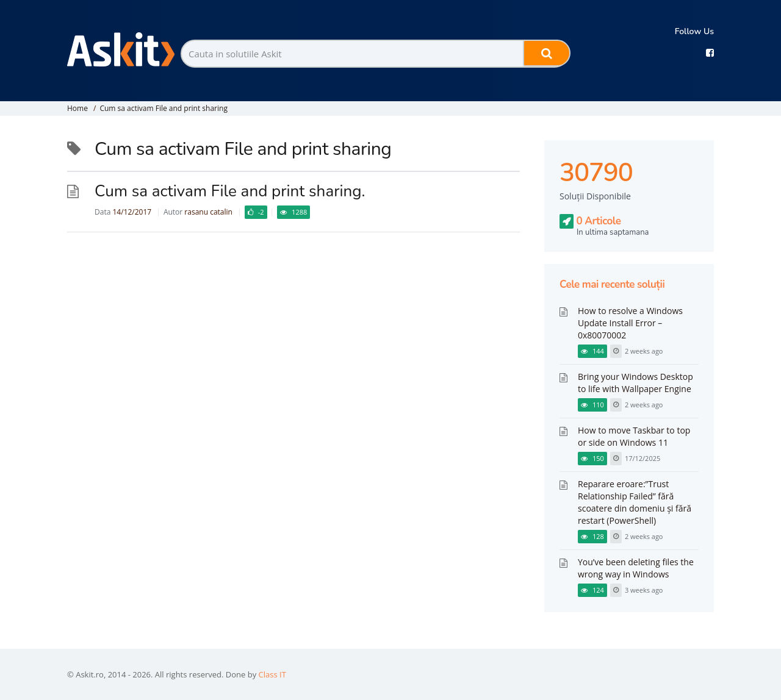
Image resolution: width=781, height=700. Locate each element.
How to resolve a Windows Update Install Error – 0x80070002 (630, 323)
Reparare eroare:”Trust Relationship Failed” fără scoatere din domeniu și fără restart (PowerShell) (635, 502)
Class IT (272, 674)
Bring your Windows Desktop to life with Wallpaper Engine (635, 383)
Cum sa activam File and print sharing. (230, 191)
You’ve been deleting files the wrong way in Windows (636, 568)
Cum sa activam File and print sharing (163, 108)
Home (77, 108)
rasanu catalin (208, 212)
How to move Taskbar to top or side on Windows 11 (634, 436)
